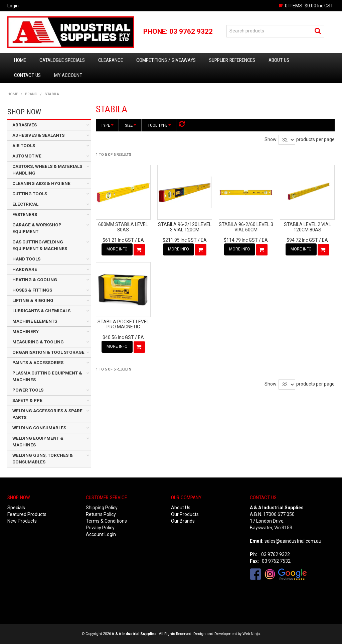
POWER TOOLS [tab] (28, 390)
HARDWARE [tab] (25, 269)
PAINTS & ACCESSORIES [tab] (38, 363)
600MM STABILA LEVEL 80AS (123, 227)
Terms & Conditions (106, 521)
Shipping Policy (102, 508)
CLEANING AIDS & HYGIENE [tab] (41, 183)
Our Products (185, 514)
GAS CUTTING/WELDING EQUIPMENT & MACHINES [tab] (40, 245)
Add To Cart (139, 250)
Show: (271, 139)
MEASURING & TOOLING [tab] (38, 342)
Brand (31, 94)
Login (13, 6)
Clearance (111, 60)
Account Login (101, 534)
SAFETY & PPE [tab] (27, 400)
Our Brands (183, 521)
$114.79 (241, 240)
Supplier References (232, 60)
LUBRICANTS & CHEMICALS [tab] (41, 311)
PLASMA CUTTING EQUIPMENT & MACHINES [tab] (47, 376)
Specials (16, 508)
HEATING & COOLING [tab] (35, 280)
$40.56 (118, 337)
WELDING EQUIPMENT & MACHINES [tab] (38, 442)
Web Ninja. (252, 634)
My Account (68, 75)
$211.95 (180, 240)
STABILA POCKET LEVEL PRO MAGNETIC (123, 324)
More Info (117, 249)
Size (131, 125)
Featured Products (27, 514)
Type (107, 125)
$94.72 (302, 240)
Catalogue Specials (62, 60)
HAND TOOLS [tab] (26, 259)
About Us (279, 60)
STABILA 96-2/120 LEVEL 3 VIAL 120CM (185, 227)
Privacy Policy (100, 528)
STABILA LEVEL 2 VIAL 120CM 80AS (307, 227)
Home (20, 60)
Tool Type (159, 125)
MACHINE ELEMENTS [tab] (35, 321)
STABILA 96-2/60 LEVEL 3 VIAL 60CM (246, 227)
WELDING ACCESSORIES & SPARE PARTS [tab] (47, 414)
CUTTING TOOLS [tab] (30, 194)
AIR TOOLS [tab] (24, 146)
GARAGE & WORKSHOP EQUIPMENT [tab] (37, 228)
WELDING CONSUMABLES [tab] (39, 428)
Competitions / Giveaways (166, 60)
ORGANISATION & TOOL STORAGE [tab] (48, 352)
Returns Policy (101, 514)
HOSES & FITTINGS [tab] (32, 290)
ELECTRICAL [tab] (25, 204)
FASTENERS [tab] (25, 214)
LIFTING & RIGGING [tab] (33, 300)
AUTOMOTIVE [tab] (27, 156)
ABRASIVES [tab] (25, 125)
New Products (22, 521)
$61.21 (118, 240)
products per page (315, 139)
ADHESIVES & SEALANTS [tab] (38, 135)
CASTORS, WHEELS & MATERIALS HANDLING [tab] (47, 170)
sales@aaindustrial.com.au (293, 541)
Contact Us (27, 75)
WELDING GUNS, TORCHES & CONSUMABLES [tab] (43, 459)
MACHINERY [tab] (26, 332)
